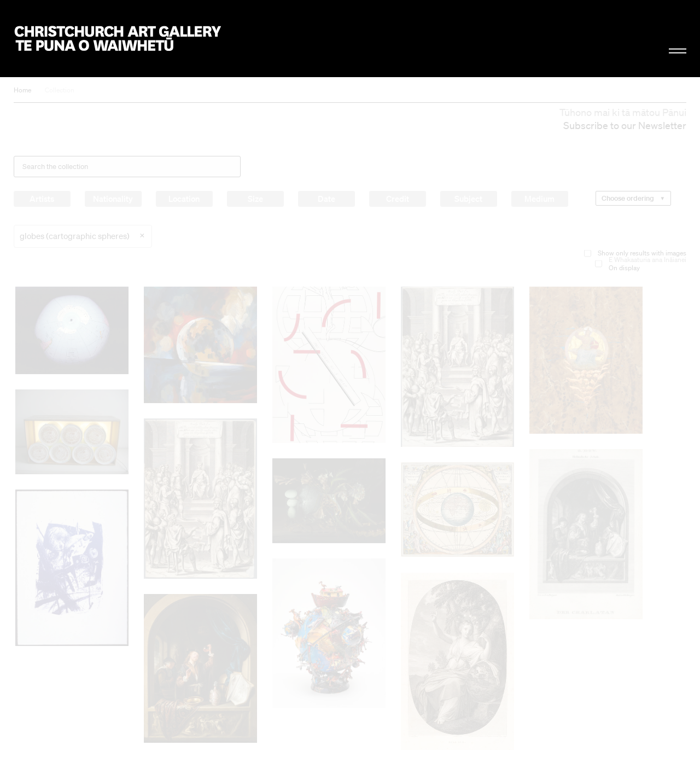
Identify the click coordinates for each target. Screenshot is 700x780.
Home (22, 90)
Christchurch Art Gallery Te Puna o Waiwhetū (118, 39)
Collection (60, 90)
